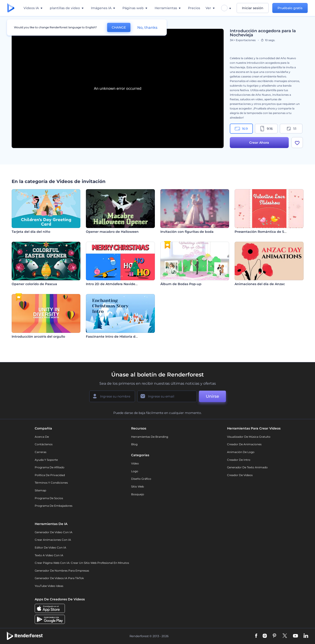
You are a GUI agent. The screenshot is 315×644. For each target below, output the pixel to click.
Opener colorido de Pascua (34, 284)
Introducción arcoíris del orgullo (38, 337)
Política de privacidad (50, 475)
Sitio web (138, 486)
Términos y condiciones (51, 483)
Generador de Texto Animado (247, 467)
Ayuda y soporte (46, 460)
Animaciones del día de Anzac (260, 284)
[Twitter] (285, 636)
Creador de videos (240, 475)
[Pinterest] (274, 636)
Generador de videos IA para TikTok (59, 578)
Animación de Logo (241, 452)
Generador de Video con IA (54, 532)
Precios (194, 8)
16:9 (241, 129)
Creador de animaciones (244, 444)
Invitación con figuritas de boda (187, 232)
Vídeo (135, 463)
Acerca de (42, 437)
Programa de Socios (49, 498)
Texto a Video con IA (49, 555)
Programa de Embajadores (54, 506)
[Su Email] (167, 396)
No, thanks (147, 28)
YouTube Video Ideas (49, 586)
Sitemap (40, 490)
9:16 (266, 129)
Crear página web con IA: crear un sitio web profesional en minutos (82, 563)
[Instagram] (265, 636)
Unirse (212, 396)
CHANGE (119, 27)
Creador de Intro (239, 460)
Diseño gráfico (141, 479)
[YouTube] (295, 636)
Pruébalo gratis (290, 8)
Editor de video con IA (50, 547)
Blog (134, 444)
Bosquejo (138, 494)
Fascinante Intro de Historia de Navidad (119, 337)
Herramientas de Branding (150, 437)
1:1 (291, 129)
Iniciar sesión (253, 8)
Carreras (41, 452)
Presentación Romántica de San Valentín (269, 232)
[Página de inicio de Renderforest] (11, 8)
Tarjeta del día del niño (31, 232)
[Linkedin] (306, 636)
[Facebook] (256, 636)
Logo (135, 471)
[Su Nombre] (112, 396)
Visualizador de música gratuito (249, 437)
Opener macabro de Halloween (112, 232)
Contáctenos (44, 444)
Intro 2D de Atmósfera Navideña (113, 284)
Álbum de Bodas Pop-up (181, 284)
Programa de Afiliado (50, 467)
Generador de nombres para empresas (62, 571)
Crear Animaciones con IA (53, 540)
